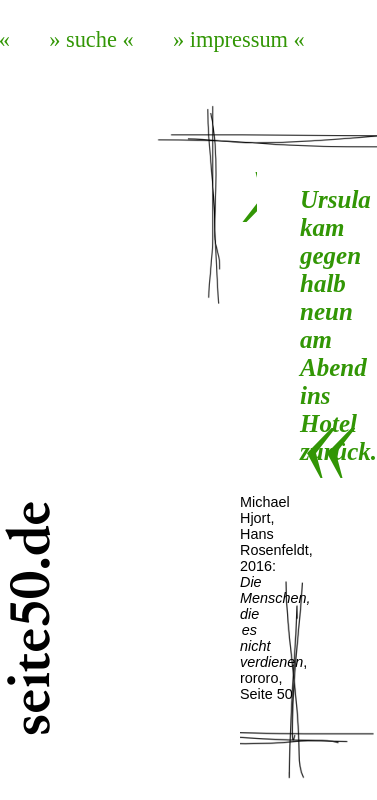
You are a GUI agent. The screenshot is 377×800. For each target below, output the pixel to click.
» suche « (91, 39)
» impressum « (239, 39)
